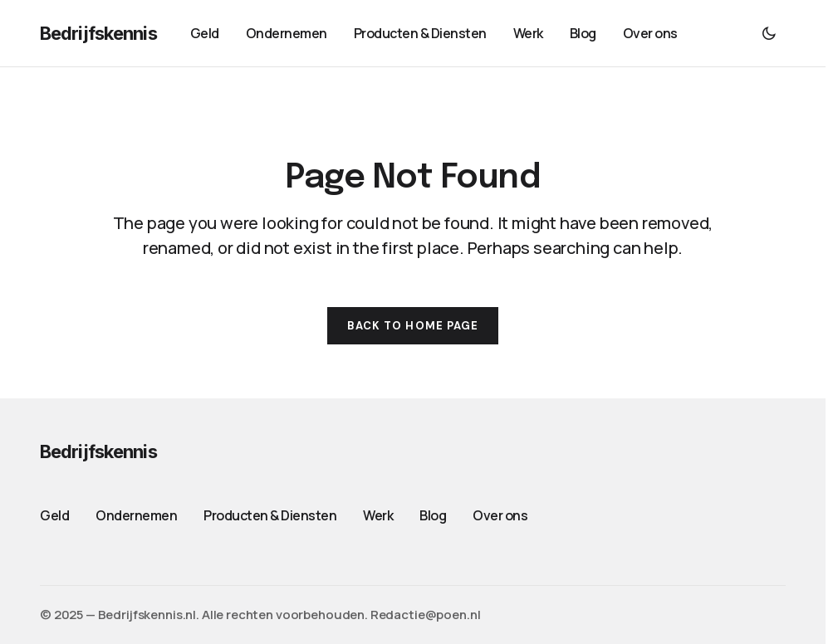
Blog (433, 515)
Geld (54, 515)
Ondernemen (136, 515)
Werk (378, 515)
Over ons (500, 515)
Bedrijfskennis (98, 33)
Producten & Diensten (270, 515)
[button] (769, 33)
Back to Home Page (413, 326)
